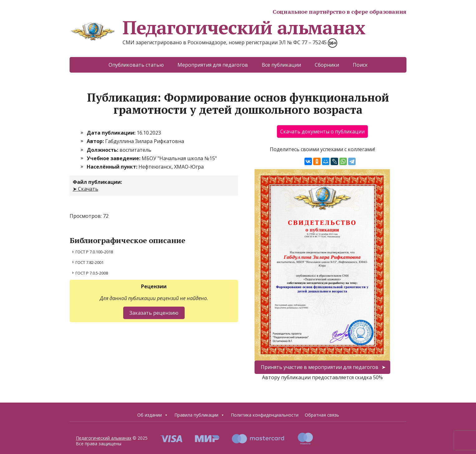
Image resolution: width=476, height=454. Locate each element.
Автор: (96, 141)
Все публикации (281, 65)
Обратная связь (322, 415)
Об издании (153, 415)
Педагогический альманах (217, 27)
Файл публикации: (97, 182)
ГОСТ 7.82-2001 (90, 262)
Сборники (327, 65)
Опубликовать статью (136, 65)
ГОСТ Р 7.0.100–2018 (94, 252)
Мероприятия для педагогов (213, 65)
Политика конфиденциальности (265, 415)
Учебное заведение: (114, 158)
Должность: (103, 150)
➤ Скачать (85, 189)
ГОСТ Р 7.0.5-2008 (92, 273)
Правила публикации (199, 415)
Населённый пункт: (113, 167)
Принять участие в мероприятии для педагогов (320, 367)
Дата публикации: (112, 133)
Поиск (360, 65)
